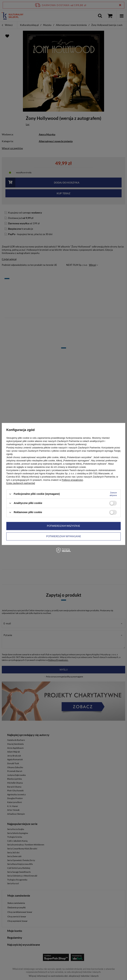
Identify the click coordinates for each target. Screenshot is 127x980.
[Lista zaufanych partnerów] (21, 483)
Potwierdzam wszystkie (63, 526)
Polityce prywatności (72, 480)
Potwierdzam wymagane (64, 536)
